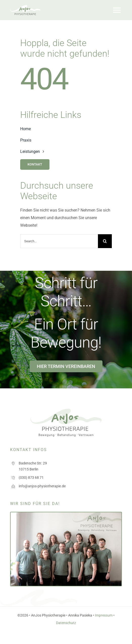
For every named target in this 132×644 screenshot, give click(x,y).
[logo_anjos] (25, 7)
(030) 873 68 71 (31, 478)
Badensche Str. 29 (33, 463)
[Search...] (59, 241)
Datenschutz (66, 623)
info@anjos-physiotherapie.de (42, 486)
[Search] (105, 241)
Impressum (104, 615)
